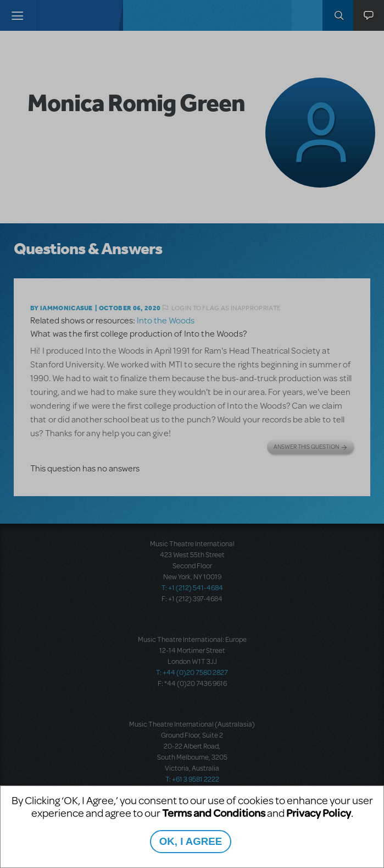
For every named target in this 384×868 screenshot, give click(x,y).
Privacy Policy (319, 813)
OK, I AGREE (191, 841)
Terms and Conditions (214, 813)
